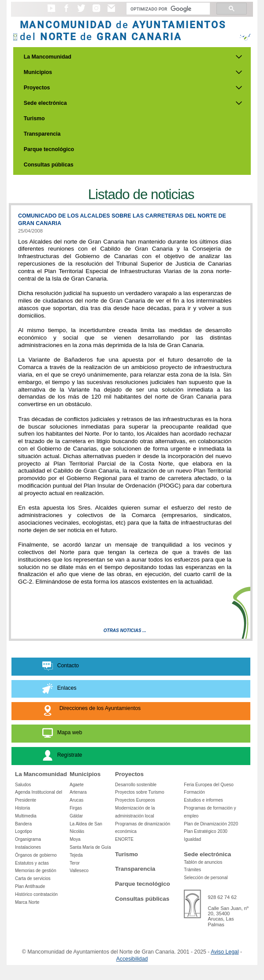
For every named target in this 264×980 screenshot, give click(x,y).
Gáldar (76, 816)
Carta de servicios (33, 878)
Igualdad (192, 839)
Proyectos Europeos (135, 800)
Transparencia (42, 134)
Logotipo (24, 831)
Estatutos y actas (32, 863)
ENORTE (124, 839)
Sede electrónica (45, 103)
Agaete (77, 785)
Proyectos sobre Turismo (139, 792)
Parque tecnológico (49, 149)
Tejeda (76, 855)
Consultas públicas (49, 165)
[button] (51, 12)
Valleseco (79, 871)
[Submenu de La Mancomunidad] (239, 57)
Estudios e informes (203, 800)
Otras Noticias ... (125, 631)
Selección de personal (206, 878)
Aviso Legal (225, 952)
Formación (194, 792)
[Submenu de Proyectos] (239, 88)
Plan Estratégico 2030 (206, 831)
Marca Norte (27, 902)
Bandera (23, 824)
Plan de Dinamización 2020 (211, 824)
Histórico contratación (36, 894)
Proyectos (37, 88)
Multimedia (26, 816)
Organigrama (28, 839)
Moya (75, 839)
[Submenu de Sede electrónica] (239, 103)
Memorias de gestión (36, 871)
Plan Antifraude (30, 886)
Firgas (76, 808)
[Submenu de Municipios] (239, 72)
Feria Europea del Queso (209, 785)
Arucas (76, 800)
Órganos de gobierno (36, 855)
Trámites (192, 870)
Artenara (78, 792)
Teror (75, 863)
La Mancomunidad (48, 57)
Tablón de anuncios (203, 862)
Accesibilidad (132, 959)
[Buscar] (167, 9)
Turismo (34, 118)
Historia (22, 808)
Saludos (23, 785)
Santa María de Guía (90, 847)
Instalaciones (28, 847)
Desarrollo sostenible (136, 785)
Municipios (38, 72)
